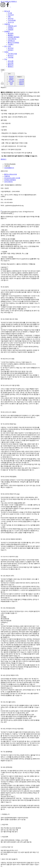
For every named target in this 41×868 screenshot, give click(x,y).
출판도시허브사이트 (11, 174)
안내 (6, 59)
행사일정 (11, 33)
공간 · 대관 (8, 46)
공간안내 (11, 48)
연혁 (9, 17)
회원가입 (8, 2)
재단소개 (7, 11)
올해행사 (11, 35)
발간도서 (11, 56)
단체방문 (11, 30)
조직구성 (11, 19)
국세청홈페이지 (9, 168)
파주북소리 (11, 41)
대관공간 (11, 50)
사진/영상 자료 (12, 54)
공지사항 (11, 61)
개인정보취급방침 (10, 164)
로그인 (3, 2)
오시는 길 (11, 22)
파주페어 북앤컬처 (14, 37)
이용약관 (7, 166)
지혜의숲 (7, 24)
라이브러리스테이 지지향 (12, 178)
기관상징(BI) (12, 20)
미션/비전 (11, 15)
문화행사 (7, 31)
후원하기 (11, 67)
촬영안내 (11, 65)
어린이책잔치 (12, 39)
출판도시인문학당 (13, 43)
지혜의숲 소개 (12, 26)
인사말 (10, 13)
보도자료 (11, 63)
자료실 (6, 52)
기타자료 (11, 57)
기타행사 (11, 44)
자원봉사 (11, 28)
